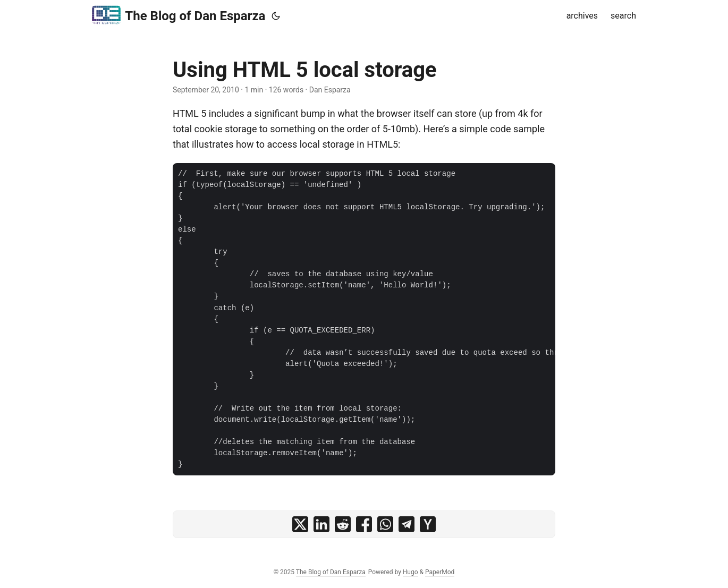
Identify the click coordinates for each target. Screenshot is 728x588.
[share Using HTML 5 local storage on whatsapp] (385, 524)
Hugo (410, 572)
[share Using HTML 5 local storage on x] (300, 524)
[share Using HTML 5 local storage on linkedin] (321, 524)
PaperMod (440, 572)
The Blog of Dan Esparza (179, 15)
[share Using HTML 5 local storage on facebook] (364, 524)
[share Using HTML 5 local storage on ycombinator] (428, 524)
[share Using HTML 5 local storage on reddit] (343, 524)
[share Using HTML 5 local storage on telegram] (407, 524)
